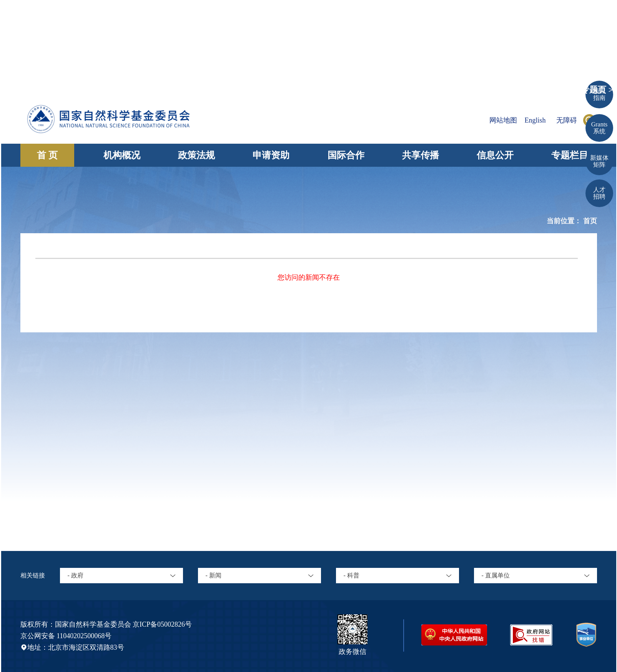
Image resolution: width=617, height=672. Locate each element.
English (535, 120)
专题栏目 (570, 155)
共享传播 (421, 155)
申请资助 (271, 155)
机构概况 (122, 155)
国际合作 (346, 155)
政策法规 (196, 155)
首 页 (47, 155)
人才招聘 (599, 193)
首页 (590, 221)
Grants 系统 (600, 128)
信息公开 (495, 155)
